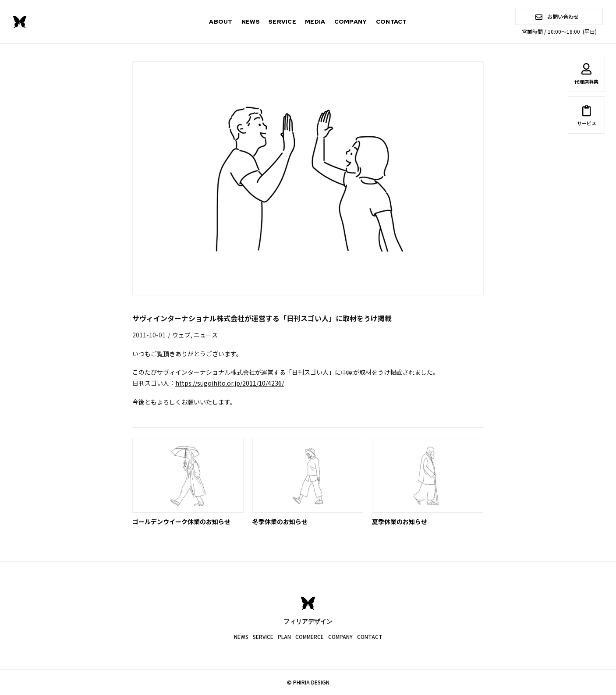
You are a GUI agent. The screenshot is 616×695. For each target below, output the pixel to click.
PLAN (284, 636)
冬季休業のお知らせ (280, 521)
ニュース (206, 335)
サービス (586, 117)
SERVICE (282, 22)
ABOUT (221, 22)
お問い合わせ (557, 16)
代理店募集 (586, 75)
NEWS (251, 22)
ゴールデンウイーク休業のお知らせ (181, 521)
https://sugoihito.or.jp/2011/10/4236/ (230, 383)
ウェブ (181, 335)
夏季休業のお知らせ (400, 521)
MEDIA (315, 22)
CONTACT (391, 22)
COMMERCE (310, 636)
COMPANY (351, 22)
